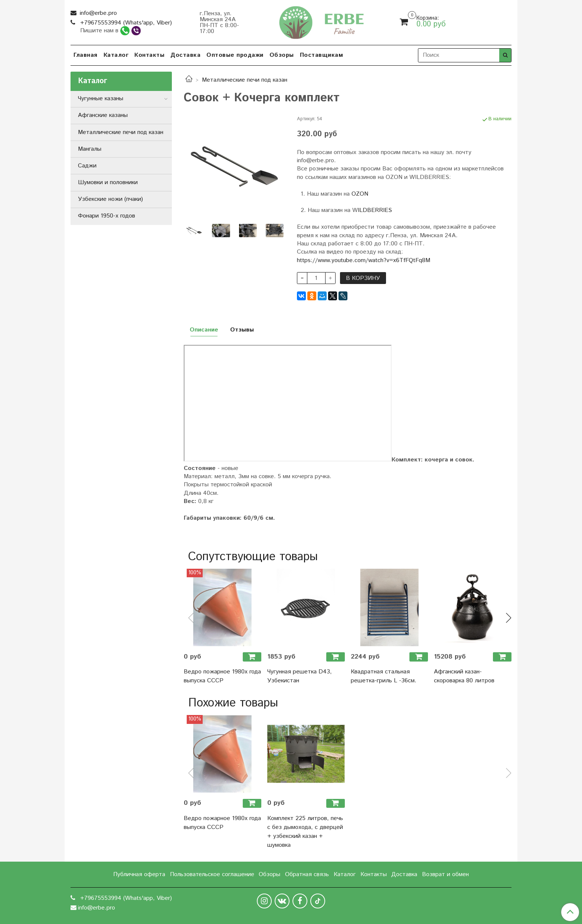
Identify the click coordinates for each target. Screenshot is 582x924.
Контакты (149, 55)
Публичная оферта (139, 874)
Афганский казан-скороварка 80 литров (464, 676)
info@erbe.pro (97, 13)
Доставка (185, 55)
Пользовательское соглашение (212, 874)
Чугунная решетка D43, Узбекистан (300, 676)
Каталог (116, 55)
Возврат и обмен (445, 874)
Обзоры (282, 55)
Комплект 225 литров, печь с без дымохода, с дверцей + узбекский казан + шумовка (305, 832)
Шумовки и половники (108, 182)
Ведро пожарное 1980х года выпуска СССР (222, 676)
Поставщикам (322, 55)
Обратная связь (307, 874)
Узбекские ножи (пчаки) (110, 199)
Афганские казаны (103, 115)
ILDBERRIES (375, 210)
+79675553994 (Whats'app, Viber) (125, 23)
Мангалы (90, 149)
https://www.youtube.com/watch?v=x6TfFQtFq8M (364, 260)
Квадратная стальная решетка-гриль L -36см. (384, 676)
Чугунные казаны (101, 99)
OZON (360, 194)
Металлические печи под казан (245, 80)
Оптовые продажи (235, 55)
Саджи (87, 166)
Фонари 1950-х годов (107, 216)
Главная (86, 55)
